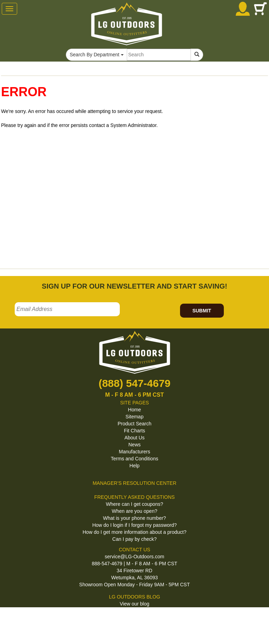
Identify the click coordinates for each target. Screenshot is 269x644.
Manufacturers (134, 452)
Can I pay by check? (135, 539)
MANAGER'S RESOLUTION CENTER (134, 483)
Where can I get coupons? (134, 504)
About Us (134, 438)
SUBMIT (202, 311)
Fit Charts (135, 431)
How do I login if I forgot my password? (134, 525)
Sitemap (134, 417)
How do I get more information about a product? (135, 532)
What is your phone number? (134, 518)
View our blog (135, 604)
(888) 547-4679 (134, 383)
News (134, 445)
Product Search (135, 424)
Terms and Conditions (134, 459)
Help (135, 466)
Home (134, 410)
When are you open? (134, 511)
